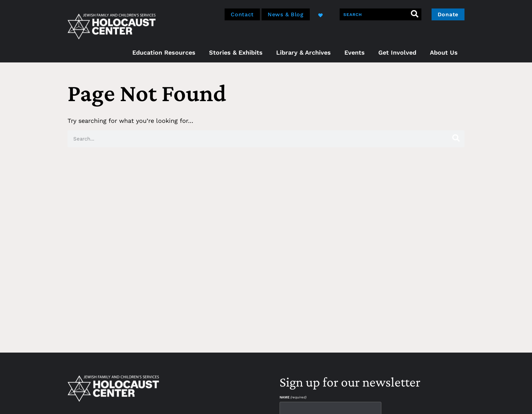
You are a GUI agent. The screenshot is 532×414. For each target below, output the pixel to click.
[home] (112, 26)
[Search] (415, 14)
